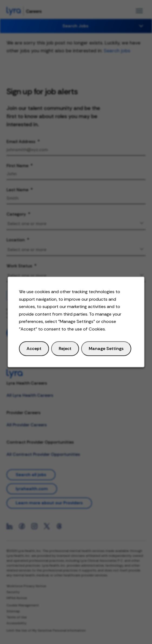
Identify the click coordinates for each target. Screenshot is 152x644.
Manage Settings (105, 351)
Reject (66, 351)
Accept (36, 351)
